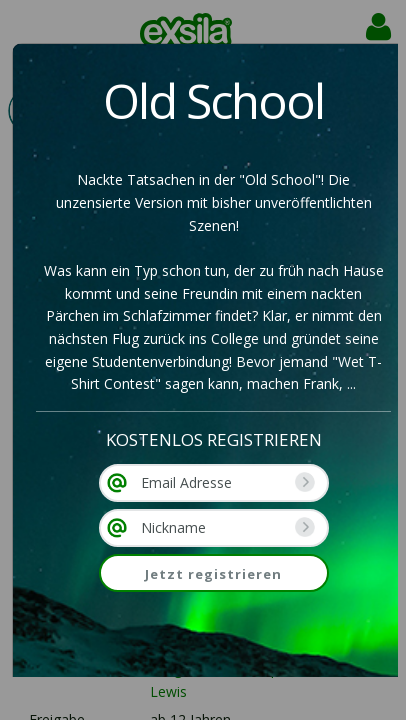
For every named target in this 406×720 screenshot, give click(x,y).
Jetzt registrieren (213, 574)
